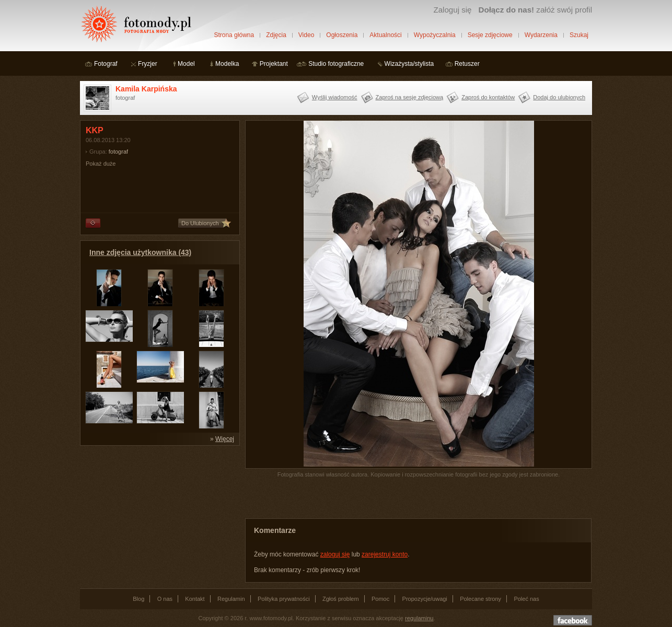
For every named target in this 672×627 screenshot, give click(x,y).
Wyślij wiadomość (335, 97)
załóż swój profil (535, 10)
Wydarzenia (541, 35)
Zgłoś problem (341, 599)
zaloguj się (335, 554)
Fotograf (106, 64)
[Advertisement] (158, 516)
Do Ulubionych (200, 223)
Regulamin (231, 599)
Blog (138, 599)
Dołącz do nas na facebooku (573, 620)
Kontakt (195, 599)
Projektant (274, 64)
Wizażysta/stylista (409, 64)
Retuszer (467, 64)
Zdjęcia (276, 35)
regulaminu (419, 618)
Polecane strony (480, 599)
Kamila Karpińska (146, 89)
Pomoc (380, 599)
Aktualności (385, 35)
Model (186, 64)
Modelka (227, 64)
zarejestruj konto (385, 554)
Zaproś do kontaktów (488, 97)
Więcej (225, 439)
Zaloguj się (452, 10)
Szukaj (579, 35)
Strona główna (234, 35)
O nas (165, 599)
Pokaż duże (101, 164)
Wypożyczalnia (435, 35)
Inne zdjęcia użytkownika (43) (140, 252)
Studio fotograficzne (336, 64)
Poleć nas (526, 599)
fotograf (118, 152)
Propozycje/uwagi (425, 599)
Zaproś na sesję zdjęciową (410, 97)
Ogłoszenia (342, 35)
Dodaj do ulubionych (559, 97)
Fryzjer (148, 64)
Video (306, 35)
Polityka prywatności (284, 599)
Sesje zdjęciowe (490, 35)
